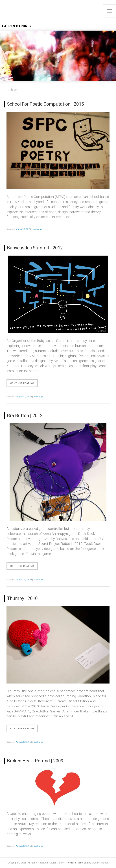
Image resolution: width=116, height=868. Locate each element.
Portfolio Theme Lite (77, 863)
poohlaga (37, 229)
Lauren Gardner (17, 26)
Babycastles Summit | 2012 (35, 248)
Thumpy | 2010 (22, 598)
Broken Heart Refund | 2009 (35, 761)
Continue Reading (23, 384)
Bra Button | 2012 (25, 415)
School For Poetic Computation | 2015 (45, 104)
